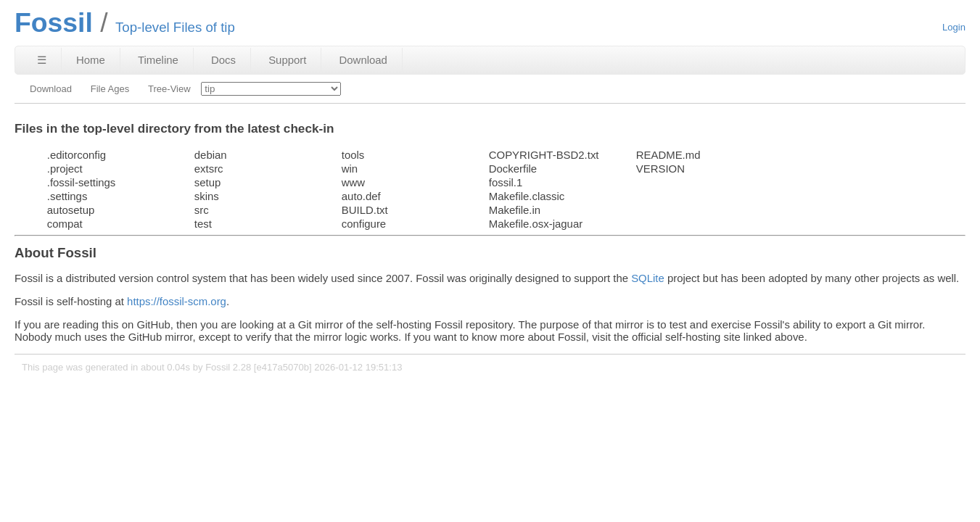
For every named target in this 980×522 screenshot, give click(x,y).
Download (363, 60)
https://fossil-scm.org (177, 301)
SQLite (648, 278)
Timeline (158, 60)
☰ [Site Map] (42, 60)
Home (91, 60)
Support (287, 60)
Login (954, 27)
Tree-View (169, 89)
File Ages (110, 89)
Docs (223, 60)
